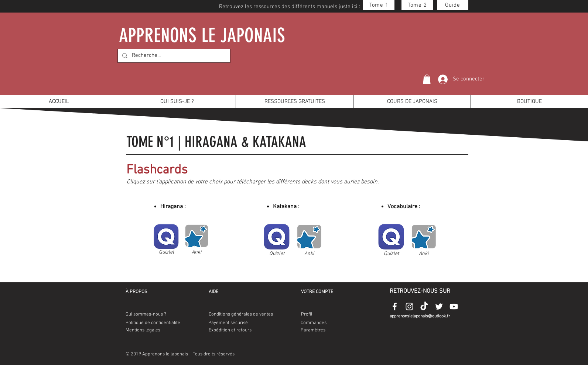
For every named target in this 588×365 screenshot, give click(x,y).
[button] (427, 79)
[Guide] (453, 5)
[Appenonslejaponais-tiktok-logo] (424, 307)
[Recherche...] (173, 56)
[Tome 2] (417, 5)
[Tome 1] (379, 5)
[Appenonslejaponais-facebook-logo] (395, 307)
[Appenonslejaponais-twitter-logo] (439, 307)
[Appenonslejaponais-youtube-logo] (454, 307)
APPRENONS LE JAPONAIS (202, 35)
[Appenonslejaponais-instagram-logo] (409, 307)
